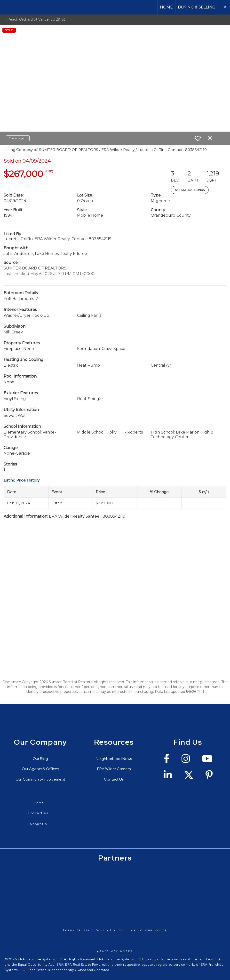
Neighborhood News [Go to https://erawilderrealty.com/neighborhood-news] (114, 759)
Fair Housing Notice (147, 930)
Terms (69, 930)
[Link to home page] (6, 7)
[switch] (198, 138)
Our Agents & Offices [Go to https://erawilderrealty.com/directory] (40, 769)
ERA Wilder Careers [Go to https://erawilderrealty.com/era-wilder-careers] (114, 769)
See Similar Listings (190, 190)
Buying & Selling (197, 7)
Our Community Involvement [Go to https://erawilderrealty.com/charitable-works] (40, 779)
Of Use (82, 930)
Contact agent (18, 138)
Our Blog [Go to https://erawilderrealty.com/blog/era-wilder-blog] (40, 759)
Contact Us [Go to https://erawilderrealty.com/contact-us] (114, 779)
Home (166, 7)
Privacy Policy (109, 930)
